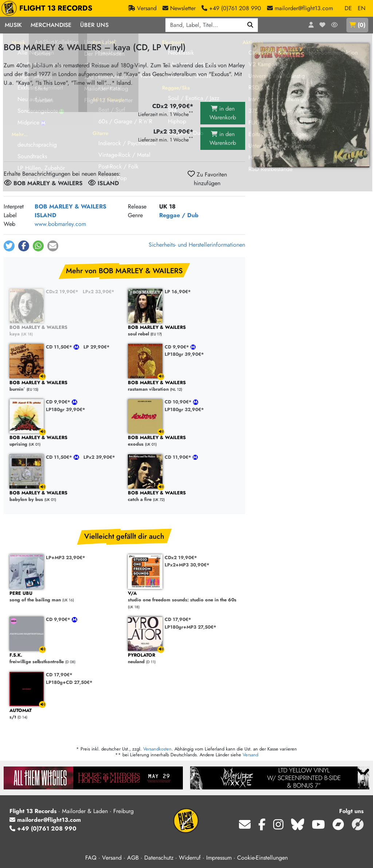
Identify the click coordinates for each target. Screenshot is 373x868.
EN (362, 8)
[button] (9, 246)
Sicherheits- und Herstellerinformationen (197, 245)
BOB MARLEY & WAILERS (70, 206)
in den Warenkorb (223, 113)
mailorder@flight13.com (45, 820)
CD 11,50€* (60, 347)
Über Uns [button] (94, 25)
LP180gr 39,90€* (184, 354)
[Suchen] (250, 25)
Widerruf (190, 858)
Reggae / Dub (179, 215)
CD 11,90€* (179, 457)
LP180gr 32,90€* (184, 409)
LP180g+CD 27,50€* (69, 682)
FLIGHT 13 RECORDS (49, 8)
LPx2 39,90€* (99, 457)
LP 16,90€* (178, 292)
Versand (250, 755)
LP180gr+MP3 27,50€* (191, 627)
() (357, 25)
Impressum (219, 858)
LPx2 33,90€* (99, 292)
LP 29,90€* (97, 347)
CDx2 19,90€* (62, 292)
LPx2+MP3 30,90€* (187, 565)
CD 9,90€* (178, 347)
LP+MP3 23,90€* (66, 558)
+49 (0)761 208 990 (43, 829)
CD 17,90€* (178, 619)
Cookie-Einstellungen (262, 858)
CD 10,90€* (179, 402)
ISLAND (46, 215)
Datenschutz (159, 858)
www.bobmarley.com (60, 224)
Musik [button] (13, 25)
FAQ (91, 858)
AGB (133, 858)
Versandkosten (157, 749)
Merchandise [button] (51, 25)
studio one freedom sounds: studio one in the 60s (183, 597)
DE (348, 8)
